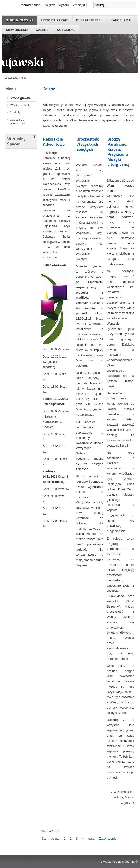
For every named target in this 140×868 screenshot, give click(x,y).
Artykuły (15, 112)
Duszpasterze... (90, 20)
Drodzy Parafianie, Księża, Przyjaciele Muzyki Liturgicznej (118, 152)
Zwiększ (49, 5)
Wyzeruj (64, 5)
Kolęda (49, 89)
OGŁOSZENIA (20, 105)
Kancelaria (121, 20)
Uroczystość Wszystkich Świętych (88, 144)
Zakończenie (108, 839)
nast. (91, 839)
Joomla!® (131, 862)
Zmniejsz (79, 5)
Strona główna (20, 20)
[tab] (35, 137)
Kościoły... (66, 30)
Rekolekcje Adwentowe (54, 142)
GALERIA (43, 30)
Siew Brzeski (17, 30)
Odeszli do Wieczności (17, 121)
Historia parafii (55, 20)
